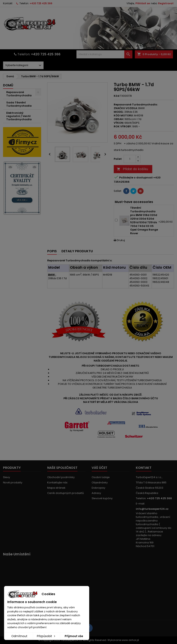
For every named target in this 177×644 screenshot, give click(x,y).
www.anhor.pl (130, 640)
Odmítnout (19, 636)
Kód (117, 96)
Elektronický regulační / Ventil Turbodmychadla (19, 116)
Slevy (6, 477)
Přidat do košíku (132, 169)
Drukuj (119, 240)
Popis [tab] (52, 251)
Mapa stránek (56, 488)
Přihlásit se (143, 3)
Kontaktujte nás (57, 482)
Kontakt (8, 3)
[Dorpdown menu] (23, 65)
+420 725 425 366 (41, 3)
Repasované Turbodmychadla (19, 94)
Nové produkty (13, 482)
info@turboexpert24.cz (152, 509)
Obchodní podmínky (61, 477)
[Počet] (130, 159)
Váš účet (99, 468)
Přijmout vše (74, 636)
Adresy (96, 493)
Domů (8, 85)
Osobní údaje (101, 477)
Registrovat (166, 3)
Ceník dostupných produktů (65, 493)
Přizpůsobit (46, 636)
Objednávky (100, 482)
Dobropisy (98, 488)
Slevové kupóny (102, 498)
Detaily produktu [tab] (77, 251)
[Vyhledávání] (105, 54)
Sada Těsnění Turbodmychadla (19, 104)
